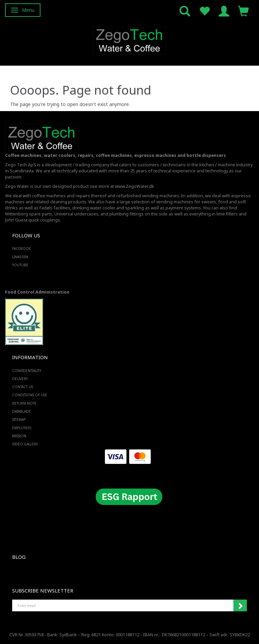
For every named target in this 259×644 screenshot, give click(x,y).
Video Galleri (25, 444)
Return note (24, 403)
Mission (19, 436)
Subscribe (240, 606)
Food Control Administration (37, 292)
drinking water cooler (94, 208)
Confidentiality (27, 371)
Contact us (23, 387)
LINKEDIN (20, 257)
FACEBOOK (21, 248)
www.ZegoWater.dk (135, 186)
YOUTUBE (20, 265)
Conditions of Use (30, 395)
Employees (22, 428)
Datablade (21, 411)
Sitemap (19, 419)
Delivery (20, 379)
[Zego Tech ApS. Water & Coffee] (129, 40)
